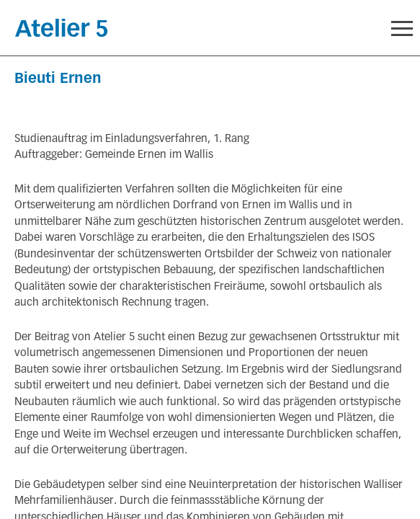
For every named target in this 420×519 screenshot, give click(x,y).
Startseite (61, 28)
